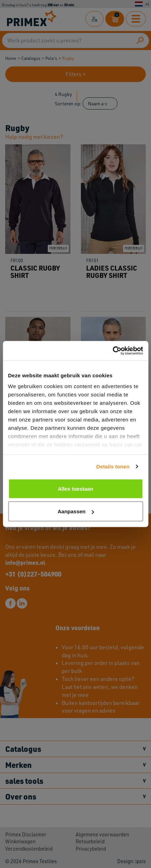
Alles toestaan (76, 488)
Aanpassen (76, 511)
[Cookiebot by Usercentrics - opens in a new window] (112, 351)
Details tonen (113, 467)
